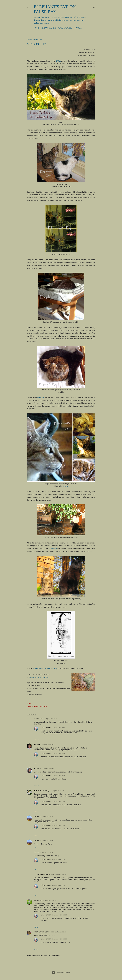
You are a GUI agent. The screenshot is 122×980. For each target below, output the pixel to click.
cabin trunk (53, 548)
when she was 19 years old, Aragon (46, 669)
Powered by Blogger (61, 973)
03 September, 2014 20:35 (59, 915)
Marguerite (38, 900)
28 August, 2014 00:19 (62, 874)
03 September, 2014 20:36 (59, 939)
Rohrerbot (38, 768)
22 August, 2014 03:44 (57, 791)
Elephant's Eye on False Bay (39, 677)
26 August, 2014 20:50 (58, 859)
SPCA (58, 61)
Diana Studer (46, 727)
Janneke (37, 744)
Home (37, 28)
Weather (69, 28)
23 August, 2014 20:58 (58, 801)
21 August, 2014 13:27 (50, 719)
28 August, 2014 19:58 (58, 885)
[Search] (94, 7)
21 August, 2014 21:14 (58, 776)
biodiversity (36, 706)
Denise (36, 852)
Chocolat (40, 397)
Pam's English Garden (42, 932)
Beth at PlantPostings (42, 791)
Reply (36, 740)
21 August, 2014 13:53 (58, 728)
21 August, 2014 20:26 (49, 769)
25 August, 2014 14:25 (46, 817)
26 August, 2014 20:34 (47, 852)
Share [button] (29, 703)
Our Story (44, 706)
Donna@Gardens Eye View (44, 874)
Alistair (36, 816)
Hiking (44, 28)
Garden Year (56, 28)
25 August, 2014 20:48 (58, 826)
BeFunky (65, 486)
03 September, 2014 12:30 (59, 932)
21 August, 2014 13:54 (58, 753)
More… (78, 28)
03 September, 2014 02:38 (50, 900)
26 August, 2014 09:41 (46, 841)
